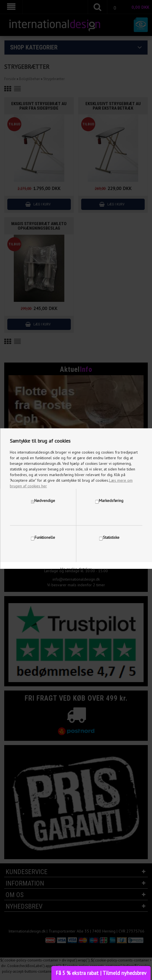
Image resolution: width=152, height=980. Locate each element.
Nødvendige (45, 501)
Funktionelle (45, 537)
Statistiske (111, 537)
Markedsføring (111, 501)
